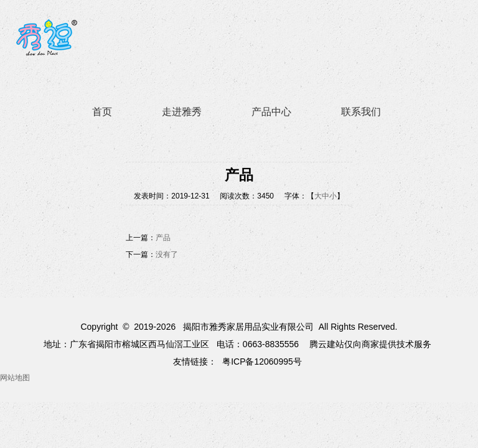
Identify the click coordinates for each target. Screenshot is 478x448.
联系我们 (361, 112)
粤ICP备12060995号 (262, 362)
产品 (163, 238)
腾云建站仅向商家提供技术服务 (370, 344)
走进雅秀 (182, 112)
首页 (102, 112)
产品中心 (271, 112)
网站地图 (15, 378)
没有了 (167, 254)
